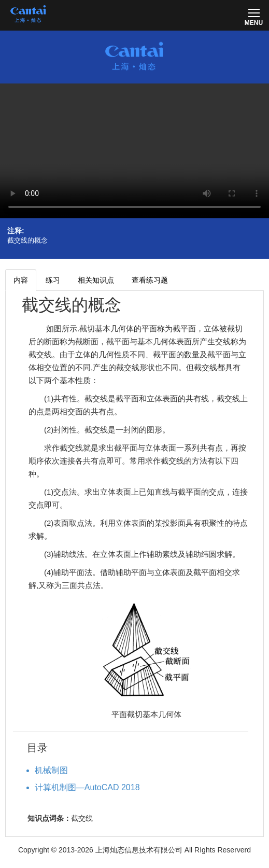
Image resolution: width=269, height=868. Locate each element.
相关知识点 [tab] (96, 280)
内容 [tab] (21, 280)
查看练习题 (150, 280)
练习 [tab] (53, 280)
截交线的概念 (72, 305)
